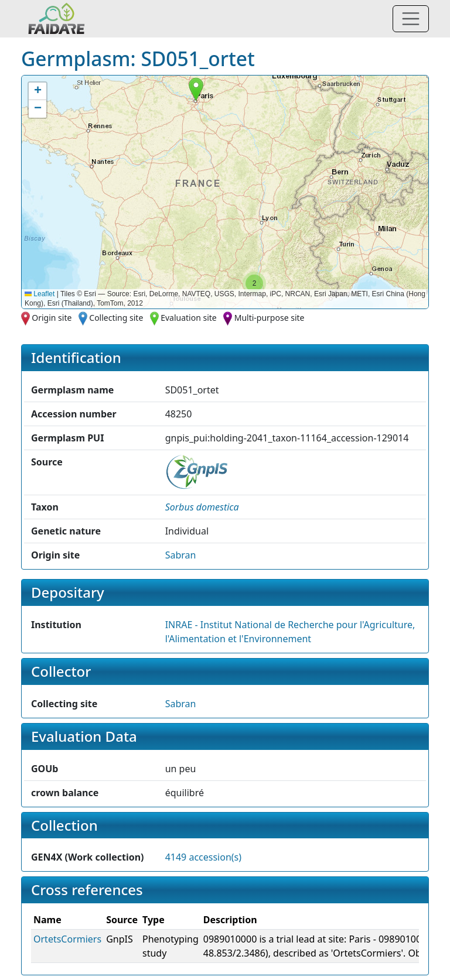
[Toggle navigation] (411, 19)
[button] (196, 89)
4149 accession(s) (203, 857)
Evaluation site (189, 318)
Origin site (52, 318)
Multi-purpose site (270, 318)
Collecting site (116, 318)
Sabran (181, 555)
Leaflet (40, 294)
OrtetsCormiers (67, 939)
